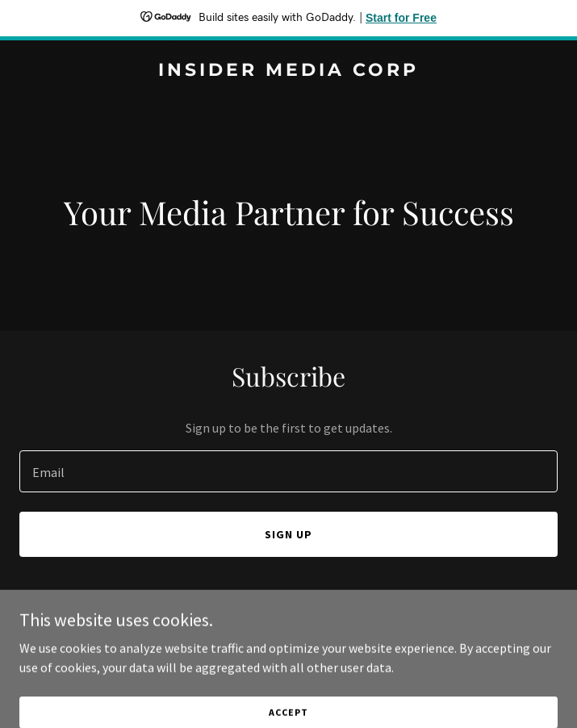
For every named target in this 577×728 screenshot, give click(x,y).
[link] (288, 71)
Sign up (288, 534)
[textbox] (288, 471)
